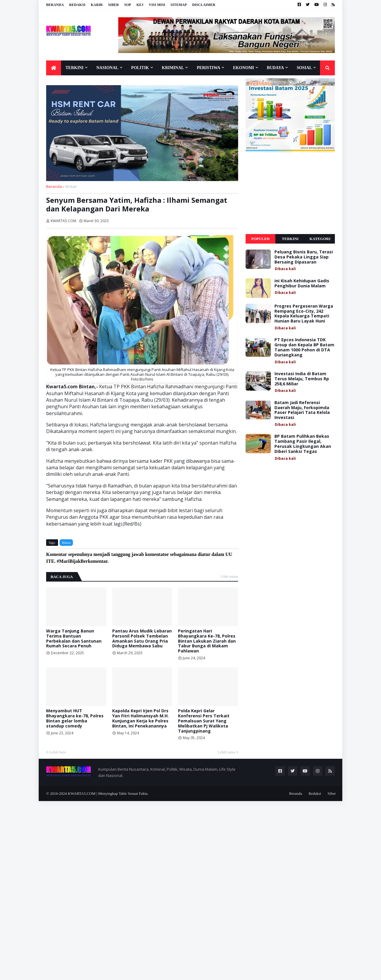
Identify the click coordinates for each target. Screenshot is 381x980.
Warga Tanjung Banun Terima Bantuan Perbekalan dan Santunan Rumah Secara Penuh (74, 639)
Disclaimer (204, 5)
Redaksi (77, 5)
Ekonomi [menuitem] (244, 68)
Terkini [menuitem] (75, 68)
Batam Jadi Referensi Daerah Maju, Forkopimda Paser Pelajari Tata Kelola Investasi (302, 410)
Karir (97, 5)
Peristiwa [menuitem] (209, 68)
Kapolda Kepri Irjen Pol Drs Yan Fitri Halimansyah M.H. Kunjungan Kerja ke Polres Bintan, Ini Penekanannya (140, 718)
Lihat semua (229, 577)
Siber (113, 5)
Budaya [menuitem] (275, 68)
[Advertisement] (290, 194)
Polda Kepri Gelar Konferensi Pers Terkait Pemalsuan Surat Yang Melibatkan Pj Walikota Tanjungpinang (204, 721)
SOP (128, 5)
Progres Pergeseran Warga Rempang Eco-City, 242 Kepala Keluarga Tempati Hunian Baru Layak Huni (304, 314)
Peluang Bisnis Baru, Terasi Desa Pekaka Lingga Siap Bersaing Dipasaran (304, 257)
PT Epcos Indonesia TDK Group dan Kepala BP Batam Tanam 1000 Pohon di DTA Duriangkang (304, 347)
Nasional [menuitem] (107, 68)
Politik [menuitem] (140, 68)
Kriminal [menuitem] (173, 68)
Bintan (71, 186)
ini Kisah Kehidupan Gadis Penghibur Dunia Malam (302, 283)
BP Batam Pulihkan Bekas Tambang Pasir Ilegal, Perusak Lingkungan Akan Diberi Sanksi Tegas (303, 444)
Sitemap (179, 5)
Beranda (55, 5)
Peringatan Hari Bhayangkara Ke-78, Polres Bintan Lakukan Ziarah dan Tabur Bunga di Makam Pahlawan (207, 641)
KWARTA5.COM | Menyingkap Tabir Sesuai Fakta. (108, 793)
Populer (260, 239)
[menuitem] (54, 68)
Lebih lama (226, 752)
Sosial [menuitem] (304, 68)
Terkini (290, 239)
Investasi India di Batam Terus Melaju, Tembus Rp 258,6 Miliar (302, 379)
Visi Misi (157, 5)
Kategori (320, 239)
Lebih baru (58, 752)
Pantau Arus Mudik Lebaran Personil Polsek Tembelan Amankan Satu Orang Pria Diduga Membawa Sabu (142, 639)
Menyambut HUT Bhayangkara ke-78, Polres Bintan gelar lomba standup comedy (75, 718)
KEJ (140, 5)
